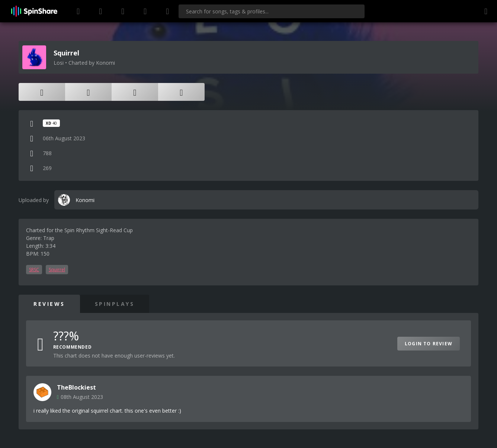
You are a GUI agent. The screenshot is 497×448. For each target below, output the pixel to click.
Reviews (49, 304)
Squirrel (57, 270)
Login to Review (429, 344)
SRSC (34, 270)
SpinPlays (115, 304)
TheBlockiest (76, 387)
